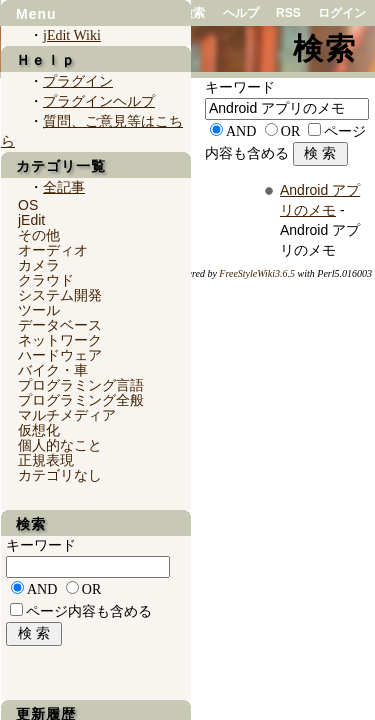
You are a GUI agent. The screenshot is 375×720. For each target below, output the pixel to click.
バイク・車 (53, 370)
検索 (193, 13)
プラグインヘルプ (99, 101)
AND (241, 131)
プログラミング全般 (81, 400)
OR (290, 131)
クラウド (46, 280)
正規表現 (46, 460)
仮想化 (39, 430)
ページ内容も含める (89, 611)
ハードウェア (60, 355)
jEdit (31, 220)
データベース (60, 325)
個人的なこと (60, 445)
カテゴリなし (60, 475)
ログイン (342, 13)
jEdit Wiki (72, 35)
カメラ (39, 265)
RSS (288, 13)
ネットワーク (60, 340)
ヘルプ (241, 13)
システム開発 (60, 295)
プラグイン (78, 81)
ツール (39, 310)
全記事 (64, 187)
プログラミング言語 (81, 385)
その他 (39, 235)
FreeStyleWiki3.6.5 (257, 273)
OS (28, 205)
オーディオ (53, 250)
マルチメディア (67, 415)
